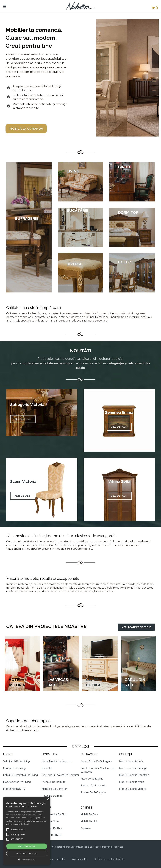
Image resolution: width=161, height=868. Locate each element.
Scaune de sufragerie (93, 792)
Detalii (26, 824)
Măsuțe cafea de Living (17, 782)
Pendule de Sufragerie (93, 786)
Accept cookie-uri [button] (27, 846)
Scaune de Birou (51, 835)
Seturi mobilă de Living (16, 761)
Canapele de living (14, 768)
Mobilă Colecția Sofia (131, 761)
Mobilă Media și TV (14, 789)
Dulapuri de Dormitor (54, 782)
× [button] (48, 800)
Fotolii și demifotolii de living (20, 775)
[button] (23, 419)
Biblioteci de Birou (52, 828)
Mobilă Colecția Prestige (133, 768)
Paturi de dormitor (53, 796)
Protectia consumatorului (51, 859)
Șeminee (86, 828)
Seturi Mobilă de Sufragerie (96, 761)
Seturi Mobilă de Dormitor (57, 761)
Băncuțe (47, 768)
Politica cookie (79, 859)
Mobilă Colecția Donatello (134, 775)
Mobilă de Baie (89, 814)
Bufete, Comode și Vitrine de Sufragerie (97, 770)
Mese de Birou (50, 821)
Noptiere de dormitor (54, 789)
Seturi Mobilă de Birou (55, 814)
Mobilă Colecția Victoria (133, 789)
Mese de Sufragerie (92, 779)
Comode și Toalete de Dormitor (60, 775)
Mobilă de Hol (89, 821)
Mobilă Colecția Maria (132, 782)
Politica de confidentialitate (109, 859)
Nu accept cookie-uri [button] (27, 853)
